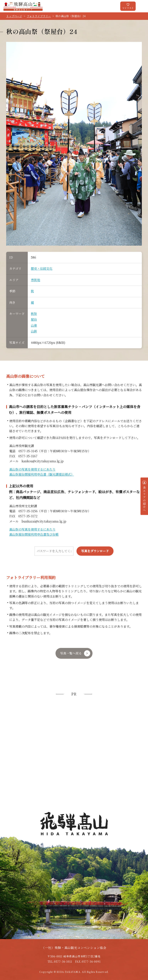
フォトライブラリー (39, 16)
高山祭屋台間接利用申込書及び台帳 (34, 534)
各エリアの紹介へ (144, 499)
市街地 (35, 280)
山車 (34, 325)
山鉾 (34, 331)
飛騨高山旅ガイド (23, 6)
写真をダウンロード (95, 551)
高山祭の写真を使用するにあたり (32, 469)
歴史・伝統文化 (42, 268)
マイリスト (128, 8)
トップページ (14, 16)
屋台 (34, 319)
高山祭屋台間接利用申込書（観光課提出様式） (42, 474)
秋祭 (34, 314)
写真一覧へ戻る (71, 653)
